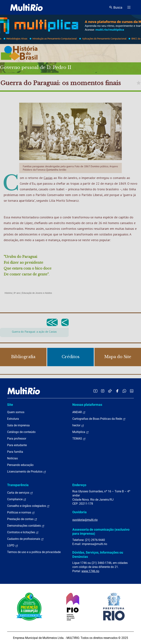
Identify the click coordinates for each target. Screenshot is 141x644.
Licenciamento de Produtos (27, 472)
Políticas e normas (21, 513)
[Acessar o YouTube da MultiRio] (95, 391)
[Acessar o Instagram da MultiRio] (103, 391)
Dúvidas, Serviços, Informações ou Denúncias (98, 554)
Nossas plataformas (87, 405)
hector (78, 425)
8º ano (17, 293)
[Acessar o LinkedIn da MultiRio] (132, 391)
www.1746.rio (90, 571)
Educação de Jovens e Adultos (37, 293)
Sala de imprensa (18, 425)
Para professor (17, 439)
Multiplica (81, 432)
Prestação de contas (22, 519)
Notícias (12, 458)
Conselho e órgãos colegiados (28, 506)
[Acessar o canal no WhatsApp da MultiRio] (124, 391)
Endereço (79, 485)
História (8, 293)
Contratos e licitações (23, 532)
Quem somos (16, 412)
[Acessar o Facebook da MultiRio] (117, 391)
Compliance (17, 499)
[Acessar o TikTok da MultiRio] (110, 391)
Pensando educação (20, 465)
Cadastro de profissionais (25, 539)
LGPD (13, 546)
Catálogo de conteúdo (21, 432)
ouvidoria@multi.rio (85, 520)
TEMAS (79, 439)
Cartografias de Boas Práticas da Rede (99, 419)
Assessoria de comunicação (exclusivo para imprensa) (101, 532)
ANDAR (79, 412)
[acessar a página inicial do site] (26, 7)
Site (10, 405)
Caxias (48, 178)
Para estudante (17, 445)
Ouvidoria (79, 512)
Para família (15, 452)
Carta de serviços (20, 493)
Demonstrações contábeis (26, 526)
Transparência (18, 485)
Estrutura (13, 419)
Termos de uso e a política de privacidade (34, 552)
